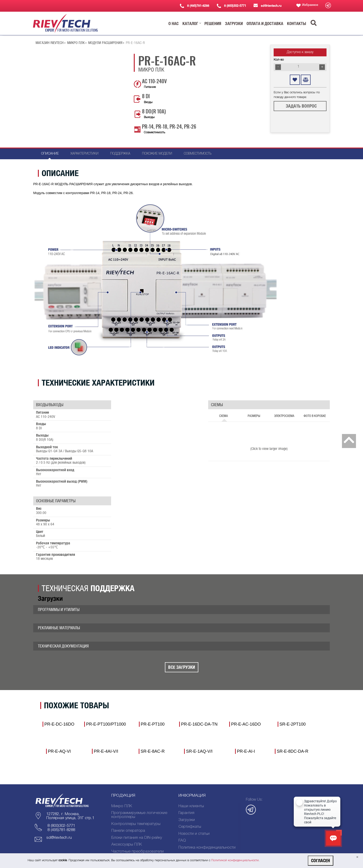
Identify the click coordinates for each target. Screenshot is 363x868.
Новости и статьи (194, 834)
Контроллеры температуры (136, 824)
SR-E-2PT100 (293, 724)
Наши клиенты (191, 806)
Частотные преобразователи (138, 852)
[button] (174, 24)
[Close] (357, 857)
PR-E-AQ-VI (59, 751)
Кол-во (279, 60)
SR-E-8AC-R (153, 751)
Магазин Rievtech (51, 43)
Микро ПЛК (77, 43)
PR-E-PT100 (153, 724)
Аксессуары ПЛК (127, 844)
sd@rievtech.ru (59, 838)
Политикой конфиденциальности (235, 860)
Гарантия (186, 813)
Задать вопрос (301, 106)
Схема (223, 416)
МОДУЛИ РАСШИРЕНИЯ (106, 43)
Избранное (310, 5)
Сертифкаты (190, 827)
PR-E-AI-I (246, 751)
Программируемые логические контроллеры (139, 815)
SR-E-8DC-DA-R (292, 751)
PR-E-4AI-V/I (106, 751)
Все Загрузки (182, 667)
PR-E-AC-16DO (246, 724)
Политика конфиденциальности (207, 848)
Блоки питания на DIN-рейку (137, 838)
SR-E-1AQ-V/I (199, 751)
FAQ (182, 841)
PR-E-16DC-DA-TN (199, 724)
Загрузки (187, 820)
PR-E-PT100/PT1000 (106, 724)
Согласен (321, 861)
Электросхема (284, 416)
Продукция (123, 796)
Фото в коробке (315, 416)
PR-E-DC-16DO (59, 724)
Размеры (254, 416)
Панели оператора (128, 831)
